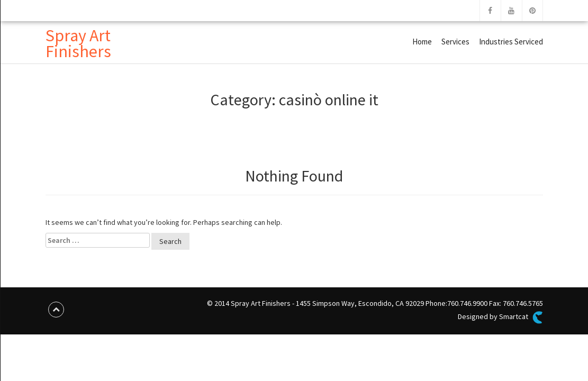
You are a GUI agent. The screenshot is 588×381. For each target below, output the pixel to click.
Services (455, 42)
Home (422, 42)
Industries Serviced (511, 42)
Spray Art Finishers (78, 43)
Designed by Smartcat (500, 317)
